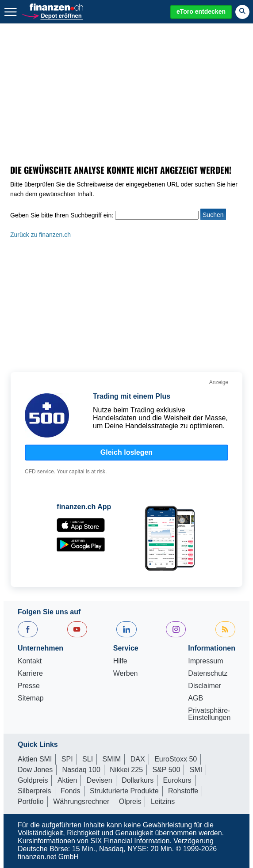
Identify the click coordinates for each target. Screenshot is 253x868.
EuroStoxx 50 (176, 759)
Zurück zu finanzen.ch (40, 235)
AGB (195, 698)
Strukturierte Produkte (124, 791)
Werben (126, 674)
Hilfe (120, 661)
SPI (67, 759)
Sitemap (31, 698)
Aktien (67, 780)
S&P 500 (167, 770)
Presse (29, 686)
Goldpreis (33, 780)
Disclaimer (205, 686)
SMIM (112, 759)
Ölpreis (130, 801)
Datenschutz (208, 674)
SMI (196, 770)
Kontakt (30, 661)
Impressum (205, 661)
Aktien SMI (35, 759)
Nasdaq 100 (81, 770)
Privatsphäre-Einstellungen (209, 714)
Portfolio (31, 801)
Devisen (100, 780)
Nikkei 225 (126, 770)
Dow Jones (35, 770)
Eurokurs (177, 780)
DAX (138, 759)
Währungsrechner (81, 801)
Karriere (30, 674)
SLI (88, 759)
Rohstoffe (183, 791)
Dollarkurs (138, 780)
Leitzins (163, 801)
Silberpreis (34, 791)
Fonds (70, 791)
